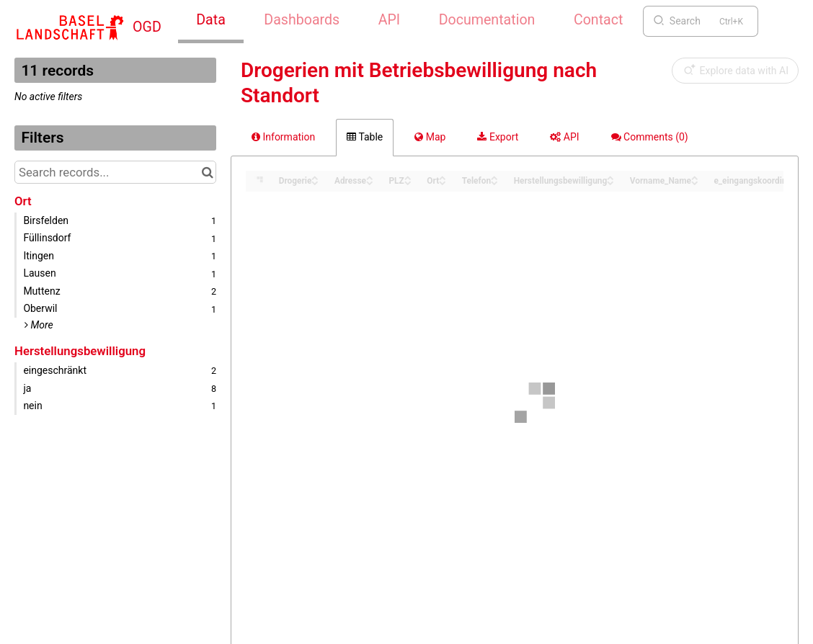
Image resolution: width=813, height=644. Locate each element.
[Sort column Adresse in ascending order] (370, 177)
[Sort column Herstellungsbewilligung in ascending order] (610, 177)
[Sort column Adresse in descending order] (370, 182)
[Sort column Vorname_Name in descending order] (695, 182)
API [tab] (564, 137)
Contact (598, 20)
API (389, 20)
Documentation (487, 20)
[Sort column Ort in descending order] (443, 182)
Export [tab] (498, 137)
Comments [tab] (650, 137)
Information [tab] (283, 137)
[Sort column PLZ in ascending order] (408, 177)
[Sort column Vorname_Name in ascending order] (695, 177)
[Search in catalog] (207, 172)
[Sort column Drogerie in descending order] (315, 182)
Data (211, 20)
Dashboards (302, 20)
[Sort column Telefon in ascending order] (494, 177)
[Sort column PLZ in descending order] (408, 182)
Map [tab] (430, 137)
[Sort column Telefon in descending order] (494, 182)
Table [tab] (365, 137)
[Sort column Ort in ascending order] (443, 177)
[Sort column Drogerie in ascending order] (315, 177)
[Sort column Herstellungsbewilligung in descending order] (610, 182)
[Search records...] (115, 172)
